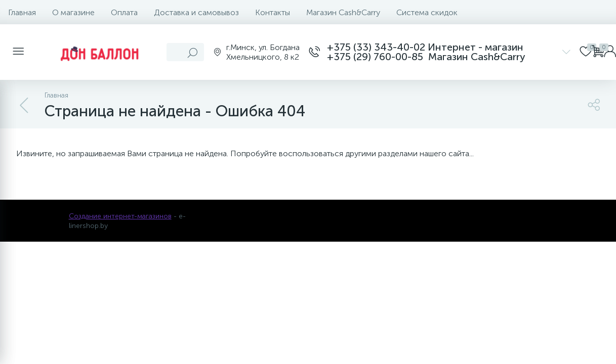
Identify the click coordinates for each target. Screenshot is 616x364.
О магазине (73, 12)
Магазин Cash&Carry (343, 12)
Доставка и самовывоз (196, 12)
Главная (22, 12)
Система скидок (427, 12)
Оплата (124, 12)
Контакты (273, 12)
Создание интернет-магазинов (120, 216)
